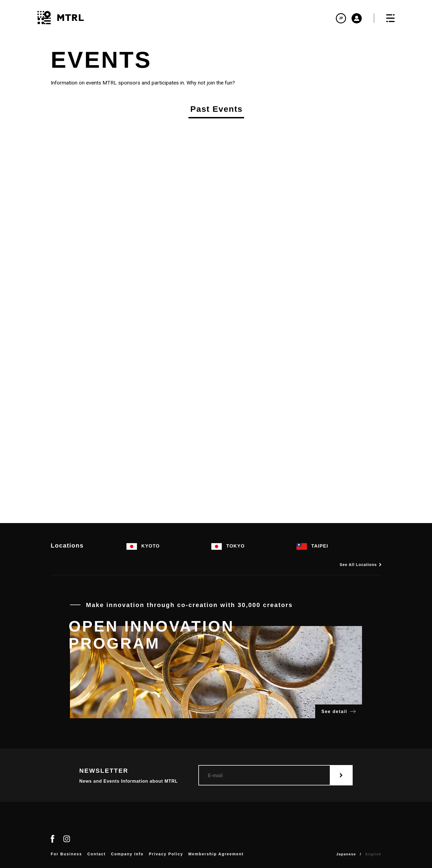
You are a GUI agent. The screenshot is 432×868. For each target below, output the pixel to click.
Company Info (127, 854)
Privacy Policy (166, 854)
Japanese (346, 854)
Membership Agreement (216, 854)
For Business (66, 854)
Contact (97, 854)
